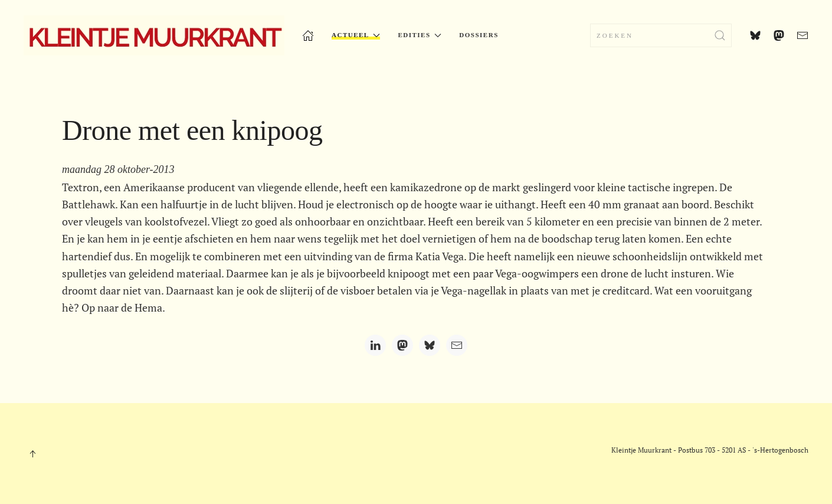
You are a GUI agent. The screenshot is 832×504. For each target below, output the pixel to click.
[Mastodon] (402, 345)
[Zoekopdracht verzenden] (720, 35)
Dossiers (479, 35)
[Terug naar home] (154, 35)
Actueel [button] (356, 35)
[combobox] (661, 35)
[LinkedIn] (375, 345)
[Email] (457, 345)
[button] (32, 454)
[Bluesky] (430, 345)
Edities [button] (420, 35)
